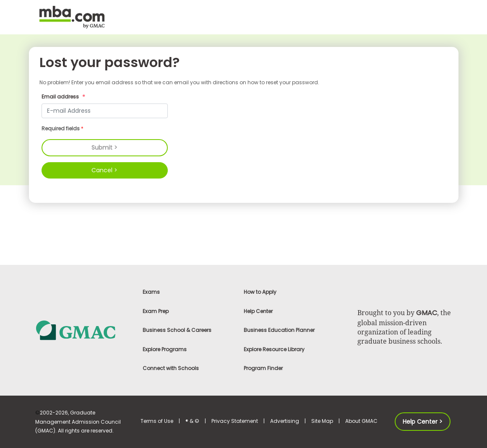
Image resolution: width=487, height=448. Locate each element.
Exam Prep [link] (156, 311)
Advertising (285, 421)
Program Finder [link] (263, 368)
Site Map (322, 421)
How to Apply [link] (260, 292)
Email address (64, 97)
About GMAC (361, 421)
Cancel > (104, 170)
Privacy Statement (235, 421)
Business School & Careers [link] (177, 330)
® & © (192, 421)
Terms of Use (157, 421)
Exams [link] (151, 292)
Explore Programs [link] (165, 349)
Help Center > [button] (423, 422)
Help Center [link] (258, 311)
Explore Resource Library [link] (274, 349)
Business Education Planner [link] (279, 330)
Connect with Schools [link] (171, 368)
